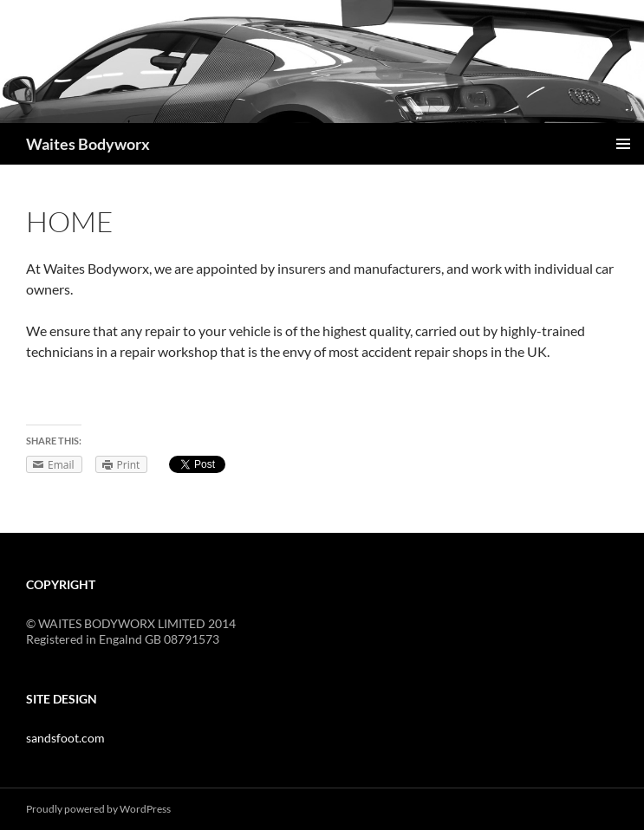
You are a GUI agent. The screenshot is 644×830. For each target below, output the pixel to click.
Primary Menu (623, 144)
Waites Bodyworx (88, 144)
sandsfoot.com (65, 738)
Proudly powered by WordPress (98, 809)
